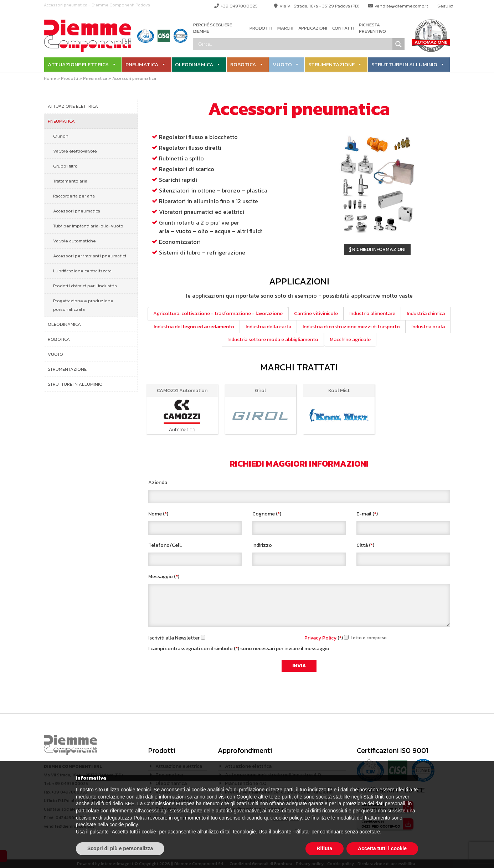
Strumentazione (331, 64)
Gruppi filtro (65, 166)
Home (50, 78)
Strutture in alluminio (404, 64)
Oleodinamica (194, 64)
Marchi (285, 28)
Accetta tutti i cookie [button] (382, 848)
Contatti (343, 28)
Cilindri (61, 136)
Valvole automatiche (74, 241)
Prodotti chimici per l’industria (85, 286)
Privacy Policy (320, 638)
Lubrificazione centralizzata (82, 271)
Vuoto (282, 64)
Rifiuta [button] (325, 848)
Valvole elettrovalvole (75, 151)
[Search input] (294, 44)
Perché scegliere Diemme (213, 28)
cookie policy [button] (287, 818)
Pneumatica (142, 64)
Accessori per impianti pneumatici (90, 256)
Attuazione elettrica (78, 64)
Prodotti (261, 28)
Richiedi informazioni (377, 249)
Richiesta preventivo (372, 28)
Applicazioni (313, 28)
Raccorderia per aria (74, 196)
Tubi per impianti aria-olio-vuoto (88, 226)
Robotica (243, 64)
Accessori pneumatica (77, 211)
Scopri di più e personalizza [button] (120, 848)
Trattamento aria (70, 181)
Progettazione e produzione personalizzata (83, 305)
